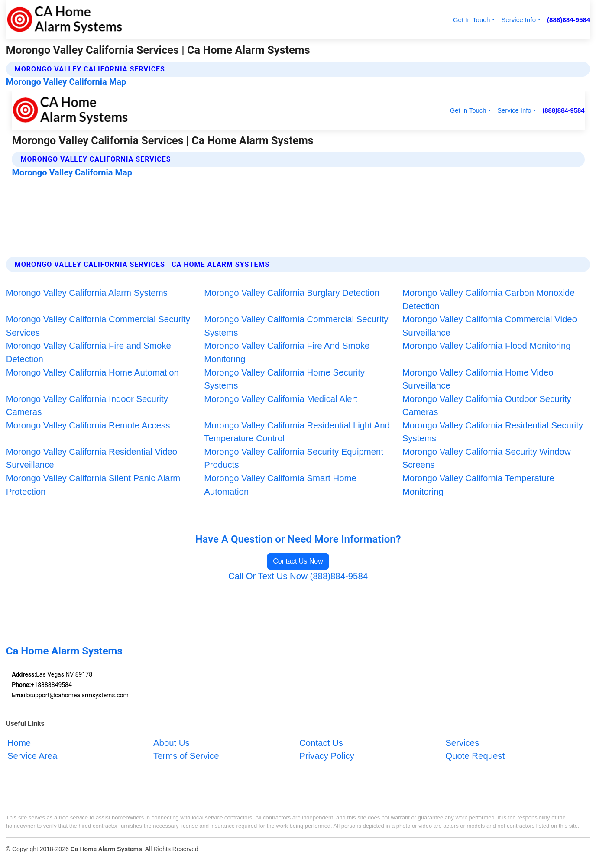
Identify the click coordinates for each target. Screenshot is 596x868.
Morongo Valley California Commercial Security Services (98, 326)
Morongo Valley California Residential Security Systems (493, 432)
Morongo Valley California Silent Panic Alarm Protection (93, 485)
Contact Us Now (298, 561)
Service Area (32, 756)
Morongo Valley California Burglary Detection (292, 293)
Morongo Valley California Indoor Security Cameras (87, 406)
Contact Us (321, 743)
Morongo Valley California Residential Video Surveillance (92, 458)
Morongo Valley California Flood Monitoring (487, 346)
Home (19, 743)
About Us (172, 743)
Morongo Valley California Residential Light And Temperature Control (297, 432)
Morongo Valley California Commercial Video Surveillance (490, 326)
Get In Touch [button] (471, 20)
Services (462, 743)
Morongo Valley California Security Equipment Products (294, 458)
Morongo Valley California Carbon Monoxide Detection (489, 300)
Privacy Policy (327, 756)
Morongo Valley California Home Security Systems (284, 379)
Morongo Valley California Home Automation (92, 372)
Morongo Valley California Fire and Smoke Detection (89, 352)
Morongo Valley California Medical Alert (281, 399)
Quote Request (475, 756)
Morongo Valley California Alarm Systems (87, 293)
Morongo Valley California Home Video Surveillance (478, 379)
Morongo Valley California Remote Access (88, 425)
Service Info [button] (518, 20)
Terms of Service (186, 756)
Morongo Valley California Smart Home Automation (280, 485)
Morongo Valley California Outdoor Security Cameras (487, 406)
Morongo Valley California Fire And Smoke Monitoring (287, 352)
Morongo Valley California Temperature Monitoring (478, 485)
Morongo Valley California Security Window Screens (487, 458)
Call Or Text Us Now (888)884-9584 (298, 576)
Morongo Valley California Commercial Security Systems (296, 326)
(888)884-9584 (568, 20)
